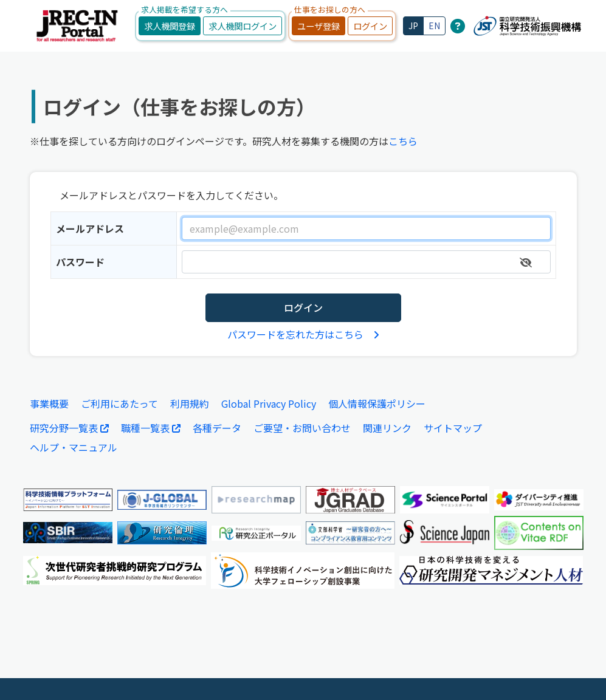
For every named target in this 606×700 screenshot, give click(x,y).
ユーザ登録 (318, 26)
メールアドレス (90, 228)
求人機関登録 (170, 26)
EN (434, 26)
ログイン (370, 26)
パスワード (80, 262)
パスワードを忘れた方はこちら (303, 334)
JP (413, 26)
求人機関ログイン (243, 26)
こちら (403, 141)
